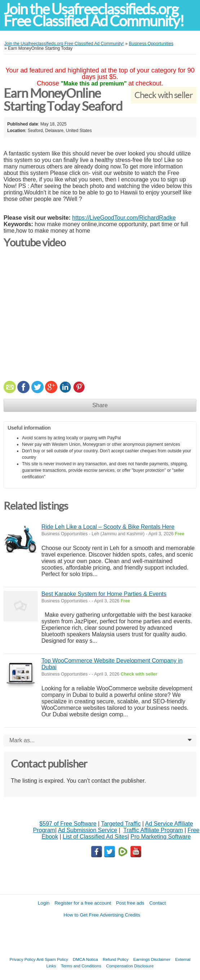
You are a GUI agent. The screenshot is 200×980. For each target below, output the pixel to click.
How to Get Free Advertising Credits (102, 915)
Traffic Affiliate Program (153, 830)
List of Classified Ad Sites (95, 837)
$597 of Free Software (68, 824)
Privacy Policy (22, 959)
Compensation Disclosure (130, 966)
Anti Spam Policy (52, 959)
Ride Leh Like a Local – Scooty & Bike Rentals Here (108, 527)
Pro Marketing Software (161, 837)
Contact (157, 903)
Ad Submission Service (88, 830)
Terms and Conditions (81, 966)
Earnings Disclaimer (152, 959)
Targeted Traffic (121, 824)
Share (100, 405)
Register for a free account (83, 903)
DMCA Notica (85, 959)
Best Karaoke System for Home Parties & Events (104, 594)
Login (44, 903)
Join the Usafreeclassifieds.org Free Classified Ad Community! (94, 15)
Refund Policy (116, 959)
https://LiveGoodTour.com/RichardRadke (124, 218)
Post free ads (130, 903)
